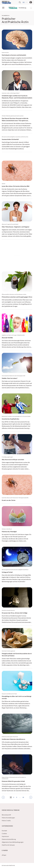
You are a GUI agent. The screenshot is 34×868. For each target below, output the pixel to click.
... (31, 8)
